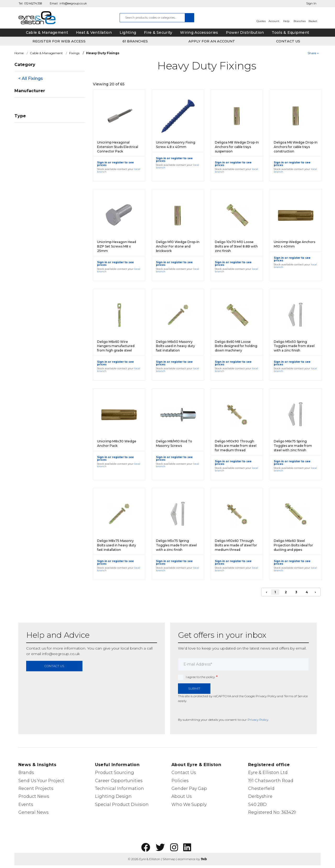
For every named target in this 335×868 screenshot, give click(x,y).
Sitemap (169, 859)
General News (33, 812)
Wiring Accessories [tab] (199, 32)
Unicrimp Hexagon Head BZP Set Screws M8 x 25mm (117, 246)
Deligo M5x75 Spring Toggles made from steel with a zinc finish (176, 545)
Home (19, 53)
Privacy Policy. (258, 720)
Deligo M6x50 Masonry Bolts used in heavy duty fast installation (175, 346)
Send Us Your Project (41, 781)
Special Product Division (122, 804)
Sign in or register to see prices (115, 164)
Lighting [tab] (128, 32)
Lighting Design (113, 796)
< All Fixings (31, 78)
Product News (34, 796)
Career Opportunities (119, 781)
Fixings (74, 53)
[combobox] (152, 18)
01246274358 (33, 3)
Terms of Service (296, 696)
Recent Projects (36, 789)
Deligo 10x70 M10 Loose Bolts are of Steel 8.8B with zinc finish (236, 246)
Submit (194, 688)
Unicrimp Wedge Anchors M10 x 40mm (294, 244)
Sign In (311, 3)
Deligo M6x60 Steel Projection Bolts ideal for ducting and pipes (293, 545)
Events (26, 804)
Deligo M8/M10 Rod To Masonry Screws (174, 443)
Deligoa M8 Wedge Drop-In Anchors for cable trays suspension (237, 147)
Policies (180, 781)
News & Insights (37, 765)
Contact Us (184, 773)
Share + (313, 53)
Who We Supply (189, 804)
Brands (26, 773)
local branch (132, 648)
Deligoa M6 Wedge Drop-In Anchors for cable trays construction (296, 147)
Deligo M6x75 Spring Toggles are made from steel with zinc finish (293, 446)
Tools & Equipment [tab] (290, 32)
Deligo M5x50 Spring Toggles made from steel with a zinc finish (294, 346)
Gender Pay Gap (189, 789)
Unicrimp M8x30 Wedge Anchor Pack (117, 443)
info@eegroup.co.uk (73, 3)
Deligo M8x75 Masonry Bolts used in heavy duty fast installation (117, 545)
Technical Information (119, 789)
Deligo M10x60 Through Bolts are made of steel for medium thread (236, 545)
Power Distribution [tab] (245, 32)
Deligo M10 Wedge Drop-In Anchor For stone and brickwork (178, 246)
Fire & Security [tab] (158, 32)
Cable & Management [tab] (47, 32)
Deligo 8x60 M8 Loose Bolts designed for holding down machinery (236, 346)
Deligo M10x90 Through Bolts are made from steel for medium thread (236, 446)
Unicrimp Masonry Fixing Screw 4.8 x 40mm (176, 145)
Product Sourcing (115, 773)
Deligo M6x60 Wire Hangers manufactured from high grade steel (116, 346)
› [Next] (315, 592)
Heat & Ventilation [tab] (94, 32)
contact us (54, 666)
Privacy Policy (266, 696)
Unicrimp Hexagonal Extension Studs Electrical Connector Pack (118, 147)
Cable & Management (46, 53)
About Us (182, 796)
